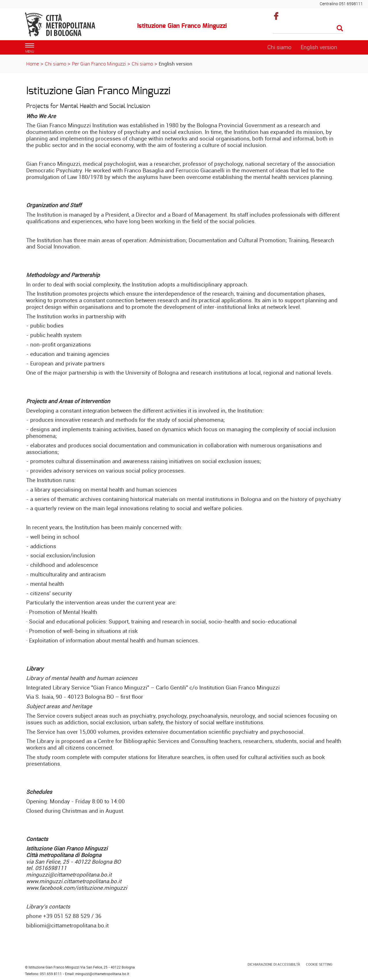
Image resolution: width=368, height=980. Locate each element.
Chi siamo (55, 64)
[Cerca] (308, 29)
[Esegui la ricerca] (340, 29)
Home (33, 64)
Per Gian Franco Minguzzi (99, 64)
